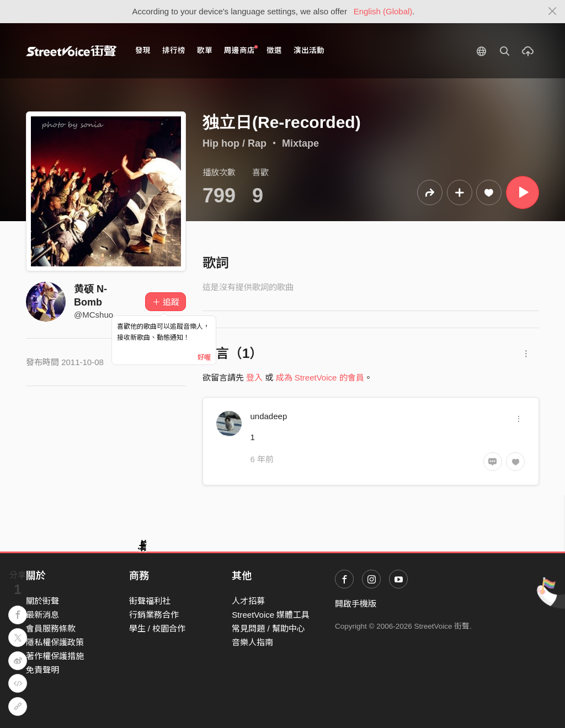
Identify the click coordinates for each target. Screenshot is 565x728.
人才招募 (248, 601)
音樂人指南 (252, 642)
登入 (254, 378)
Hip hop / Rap (234, 143)
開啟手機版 (356, 604)
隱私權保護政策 (55, 642)
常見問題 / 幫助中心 (268, 628)
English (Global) (383, 11)
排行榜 (174, 50)
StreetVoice (71, 51)
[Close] (553, 12)
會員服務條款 (51, 628)
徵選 (274, 50)
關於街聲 (42, 601)
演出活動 (309, 50)
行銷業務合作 (154, 615)
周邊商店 (241, 50)
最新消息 (42, 615)
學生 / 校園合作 (158, 628)
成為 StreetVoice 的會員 (320, 378)
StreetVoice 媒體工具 (271, 615)
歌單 (205, 50)
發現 (143, 50)
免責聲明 (42, 670)
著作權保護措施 (55, 656)
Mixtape (300, 143)
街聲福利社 (150, 601)
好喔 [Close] (204, 357)
